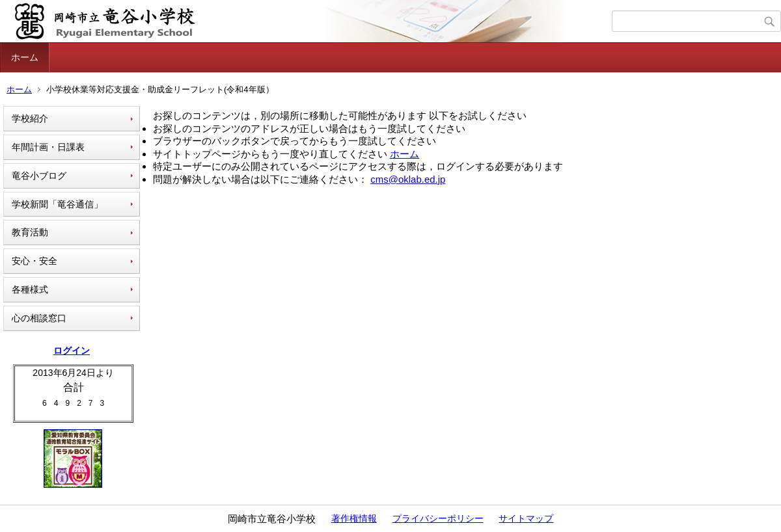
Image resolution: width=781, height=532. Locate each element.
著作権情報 (354, 518)
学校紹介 (30, 118)
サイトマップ (526, 518)
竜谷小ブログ (39, 176)
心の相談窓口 (39, 318)
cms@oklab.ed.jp (408, 179)
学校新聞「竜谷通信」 (57, 204)
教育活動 (30, 232)
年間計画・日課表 (48, 147)
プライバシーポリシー (438, 518)
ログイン (72, 351)
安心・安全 (34, 261)
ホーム (25, 57)
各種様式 (30, 289)
